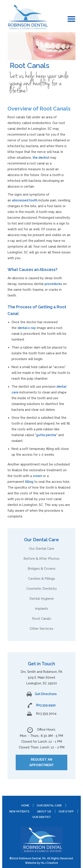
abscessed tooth (25, 200)
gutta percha (46, 435)
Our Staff (66, 812)
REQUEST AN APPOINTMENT (42, 762)
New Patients (19, 812)
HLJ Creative (49, 863)
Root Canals (42, 619)
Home (25, 806)
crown (37, 476)
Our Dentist (42, 817)
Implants (42, 609)
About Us (44, 812)
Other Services (41, 629)
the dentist (41, 158)
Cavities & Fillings (42, 579)
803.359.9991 (46, 705)
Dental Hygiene (42, 599)
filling (29, 482)
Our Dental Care (42, 549)
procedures (53, 284)
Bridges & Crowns (42, 569)
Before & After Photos (41, 559)
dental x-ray (27, 328)
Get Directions (42, 694)
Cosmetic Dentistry (42, 589)
